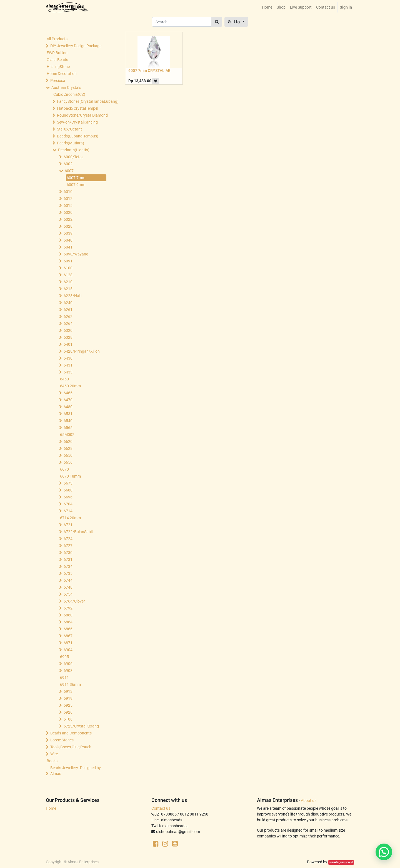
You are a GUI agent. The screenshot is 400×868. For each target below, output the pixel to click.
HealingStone (58, 67)
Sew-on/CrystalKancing (77, 122)
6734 (68, 566)
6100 (68, 268)
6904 (68, 650)
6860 (68, 615)
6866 (68, 629)
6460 (64, 379)
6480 (68, 407)
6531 (68, 414)
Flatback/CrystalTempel (77, 108)
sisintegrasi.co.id (341, 862)
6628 (68, 448)
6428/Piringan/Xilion (82, 351)
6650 (68, 455)
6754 (68, 594)
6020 (68, 212)
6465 (68, 393)
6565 (68, 428)
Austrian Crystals (66, 87)
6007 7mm (76, 178)
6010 (68, 192)
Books (52, 761)
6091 (68, 261)
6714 (68, 511)
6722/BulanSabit (78, 532)
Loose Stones (62, 740)
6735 (68, 573)
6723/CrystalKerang (81, 726)
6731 (68, 560)
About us (309, 801)
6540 (68, 421)
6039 (68, 233)
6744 (68, 580)
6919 (68, 698)
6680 (68, 490)
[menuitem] (267, 7)
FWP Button (57, 53)
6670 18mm (70, 476)
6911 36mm (70, 684)
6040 (68, 240)
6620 (68, 441)
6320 (68, 330)
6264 (68, 323)
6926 (68, 712)
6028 (68, 226)
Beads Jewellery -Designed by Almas (76, 771)
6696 (68, 497)
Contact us (161, 808)
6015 (68, 205)
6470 (68, 400)
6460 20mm (70, 386)
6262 (68, 317)
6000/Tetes (73, 157)
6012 (68, 199)
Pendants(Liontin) (74, 150)
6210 (68, 282)
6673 (68, 483)
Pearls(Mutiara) (71, 143)
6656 (68, 462)
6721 (68, 525)
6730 (68, 553)
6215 (68, 289)
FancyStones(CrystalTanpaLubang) (82, 101)
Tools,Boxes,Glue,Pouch (71, 747)
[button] (236, 22)
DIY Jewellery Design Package (76, 46)
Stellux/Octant (69, 129)
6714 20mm (70, 518)
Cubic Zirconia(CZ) (69, 94)
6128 (68, 275)
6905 (64, 657)
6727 (68, 546)
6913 (68, 691)
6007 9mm (76, 185)
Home (51, 808)
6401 (68, 344)
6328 (68, 337)
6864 (68, 622)
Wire (54, 754)
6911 (64, 678)
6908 (68, 671)
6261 (68, 310)
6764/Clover (74, 601)
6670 (64, 469)
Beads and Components (71, 733)
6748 (68, 587)
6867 (68, 636)
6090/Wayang (76, 254)
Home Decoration (62, 74)
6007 (69, 171)
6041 (68, 247)
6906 (68, 664)
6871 (68, 643)
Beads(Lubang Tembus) (78, 136)
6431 (68, 365)
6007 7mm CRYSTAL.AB (149, 71)
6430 (68, 358)
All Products (57, 39)
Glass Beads (57, 60)
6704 (68, 504)
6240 (68, 303)
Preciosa (58, 81)
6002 (68, 164)
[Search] (217, 22)
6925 (68, 705)
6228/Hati (72, 296)
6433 (68, 372)
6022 (68, 219)
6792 (68, 608)
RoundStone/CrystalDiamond (82, 115)
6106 (68, 719)
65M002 (67, 435)
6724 (68, 539)
